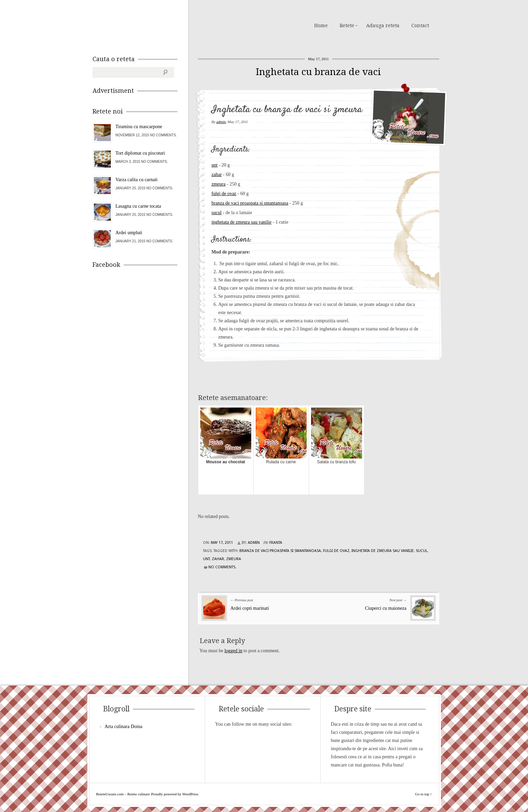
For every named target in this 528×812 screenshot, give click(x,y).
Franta (276, 543)
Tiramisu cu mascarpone (139, 127)
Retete (347, 25)
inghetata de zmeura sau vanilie (241, 222)
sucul (217, 213)
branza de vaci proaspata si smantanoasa (250, 203)
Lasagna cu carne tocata (138, 206)
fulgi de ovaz (224, 194)
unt (215, 165)
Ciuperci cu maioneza (386, 608)
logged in (233, 651)
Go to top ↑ (424, 794)
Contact (420, 25)
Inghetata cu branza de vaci (318, 72)
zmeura (218, 184)
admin (221, 122)
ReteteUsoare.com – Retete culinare (141, 25)
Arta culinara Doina (124, 727)
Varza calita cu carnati (137, 180)
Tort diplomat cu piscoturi (140, 153)
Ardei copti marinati (250, 608)
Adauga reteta (383, 25)
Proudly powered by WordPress (175, 794)
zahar (217, 175)
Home (321, 25)
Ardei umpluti (129, 233)
